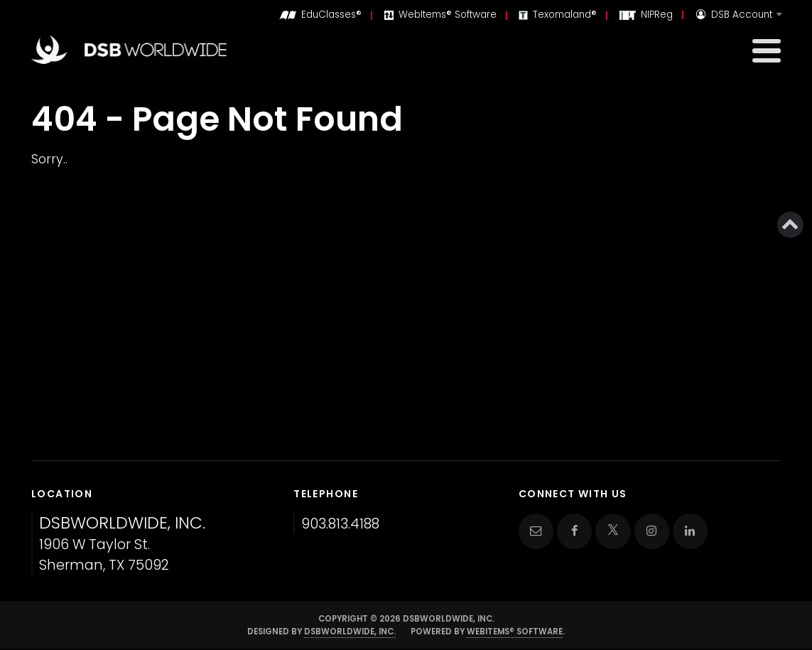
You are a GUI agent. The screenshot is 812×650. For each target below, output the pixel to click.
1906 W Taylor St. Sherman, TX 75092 (122, 545)
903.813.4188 (340, 524)
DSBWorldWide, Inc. (350, 632)
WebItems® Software (515, 632)
